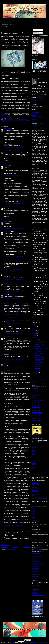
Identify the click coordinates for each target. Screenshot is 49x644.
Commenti (36, 33)
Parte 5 (34, 452)
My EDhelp (35, 591)
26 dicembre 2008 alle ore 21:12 (13, 175)
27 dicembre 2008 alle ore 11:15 (13, 280)
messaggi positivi (20, 121)
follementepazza (7, 129)
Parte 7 (34, 454)
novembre (37, 372)
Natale (26, 121)
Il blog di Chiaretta (36, 553)
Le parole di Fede (36, 405)
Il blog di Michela (36, 561)
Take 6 (34, 517)
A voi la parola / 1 (38, 364)
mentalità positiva (11, 121)
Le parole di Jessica (37, 396)
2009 (35, 336)
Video (34, 470)
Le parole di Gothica (37, 420)
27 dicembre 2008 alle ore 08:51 (13, 256)
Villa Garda (35, 496)
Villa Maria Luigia (36, 493)
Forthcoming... (38, 355)
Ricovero (34, 115)
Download (36, 388)
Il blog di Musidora (36, 560)
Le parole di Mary (36, 399)
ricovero (7, 122)
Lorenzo (6, 273)
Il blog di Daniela (36, 555)
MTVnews (35, 119)
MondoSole (35, 487)
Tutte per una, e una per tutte (41, 341)
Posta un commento (5, 545)
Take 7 (34, 518)
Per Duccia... (37, 368)
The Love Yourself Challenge (38, 595)
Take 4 (34, 514)
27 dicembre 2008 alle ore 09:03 (13, 270)
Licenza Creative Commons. (40, 547)
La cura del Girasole (37, 489)
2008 (35, 337)
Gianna (5, 221)
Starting (34, 462)
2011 (35, 332)
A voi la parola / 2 (38, 352)
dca (22, 120)
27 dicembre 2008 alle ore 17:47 (13, 291)
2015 (35, 324)
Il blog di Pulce (35, 558)
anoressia (8, 120)
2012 (35, 330)
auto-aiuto (14, 120)
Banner (34, 463)
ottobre (37, 374)
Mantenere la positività (39, 345)
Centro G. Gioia (36, 494)
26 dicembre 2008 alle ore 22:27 (13, 218)
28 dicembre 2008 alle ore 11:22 (13, 333)
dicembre (37, 339)
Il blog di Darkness (36, 576)
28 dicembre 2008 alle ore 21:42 (13, 526)
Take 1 (34, 510)
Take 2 (34, 511)
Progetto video (38, 366)
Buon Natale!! (38, 346)
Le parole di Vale (36, 402)
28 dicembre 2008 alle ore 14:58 (13, 351)
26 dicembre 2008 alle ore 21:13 (13, 203)
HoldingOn (35, 594)
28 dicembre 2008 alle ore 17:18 (13, 360)
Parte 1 (34, 446)
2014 (35, 326)
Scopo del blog (36, 112)
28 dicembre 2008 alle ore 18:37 (13, 367)
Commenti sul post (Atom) (10, 550)
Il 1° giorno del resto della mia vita (39, 118)
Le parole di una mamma (38, 417)
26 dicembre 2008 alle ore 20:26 (13, 148)
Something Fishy (36, 589)
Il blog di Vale (35, 571)
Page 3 (34, 467)
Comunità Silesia (36, 492)
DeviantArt (35, 125)
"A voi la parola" (4, 115)
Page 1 (34, 465)
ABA (33, 486)
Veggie (5, 370)
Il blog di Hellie (35, 568)
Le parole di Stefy (36, 419)
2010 (35, 334)
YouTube (34, 127)
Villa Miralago (35, 490)
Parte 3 (34, 449)
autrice (39, 544)
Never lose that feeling (39, 343)
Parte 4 (34, 450)
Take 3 (34, 513)
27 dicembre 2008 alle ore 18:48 (13, 315)
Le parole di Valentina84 (37, 404)
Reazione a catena (39, 362)
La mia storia (35, 114)
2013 (35, 328)
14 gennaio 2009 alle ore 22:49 (13, 542)
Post (35, 30)
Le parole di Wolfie (36, 410)
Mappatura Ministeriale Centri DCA (40, 499)
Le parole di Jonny (36, 407)
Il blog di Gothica (36, 573)
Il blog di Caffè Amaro (37, 565)
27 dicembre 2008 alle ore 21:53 (13, 323)
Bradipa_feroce (7, 232)
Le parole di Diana (36, 409)
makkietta (6, 337)
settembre (37, 376)
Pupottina (6, 283)
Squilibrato (6, 165)
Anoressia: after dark (25, 6)
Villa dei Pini (35, 483)
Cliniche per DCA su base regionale (40, 497)
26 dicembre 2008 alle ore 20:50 (13, 162)
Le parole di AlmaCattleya (38, 414)
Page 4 (34, 469)
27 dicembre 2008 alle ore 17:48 (13, 299)
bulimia (19, 120)
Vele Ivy (6, 327)
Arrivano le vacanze (39, 353)
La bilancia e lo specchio (40, 357)
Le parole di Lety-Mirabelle (38, 400)
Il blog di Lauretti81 (36, 575)
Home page (15, 547)
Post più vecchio (27, 547)
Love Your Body (36, 592)
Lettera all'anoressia (37, 116)
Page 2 (34, 466)
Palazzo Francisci (36, 484)
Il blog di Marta (35, 570)
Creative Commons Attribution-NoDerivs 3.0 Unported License (35, 642)
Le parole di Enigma (37, 415)
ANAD (34, 588)
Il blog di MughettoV (37, 566)
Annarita (6, 151)
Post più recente (4, 547)
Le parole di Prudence (37, 412)
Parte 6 (34, 453)
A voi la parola (35, 394)
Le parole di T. (35, 397)
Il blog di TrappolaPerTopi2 (38, 563)
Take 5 (34, 516)
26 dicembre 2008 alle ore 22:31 (13, 228)
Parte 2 (34, 447)
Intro (33, 509)
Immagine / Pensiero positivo (41, 370)
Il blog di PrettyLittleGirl (37, 557)
